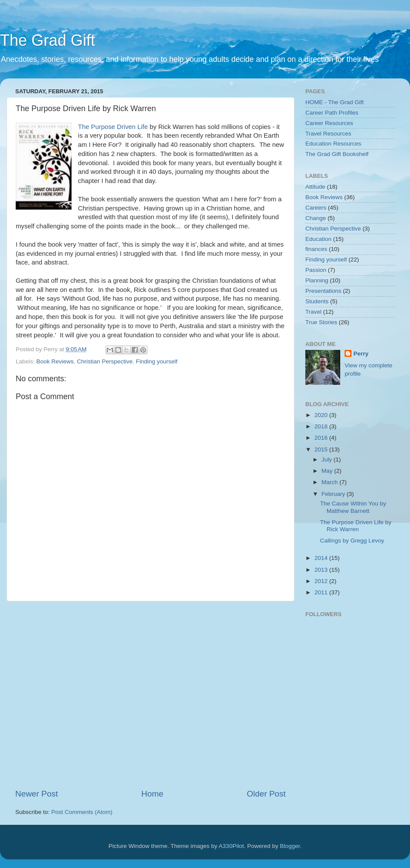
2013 (322, 570)
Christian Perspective (105, 361)
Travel (313, 312)
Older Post (266, 794)
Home (152, 794)
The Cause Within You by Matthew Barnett (353, 507)
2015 (322, 449)
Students (317, 301)
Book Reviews (55, 361)
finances (316, 249)
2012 (322, 581)
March (330, 482)
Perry (361, 354)
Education (318, 239)
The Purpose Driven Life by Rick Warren (356, 526)
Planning (317, 280)
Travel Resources (328, 134)
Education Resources (333, 144)
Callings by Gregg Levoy (352, 541)
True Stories (321, 322)
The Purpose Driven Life (113, 127)
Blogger (290, 846)
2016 (322, 438)
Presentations (323, 291)
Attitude (315, 187)
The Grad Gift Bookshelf (337, 154)
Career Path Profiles (332, 113)
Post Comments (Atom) (82, 812)
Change (316, 218)
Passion (316, 270)
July (328, 459)
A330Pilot (231, 846)
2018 (322, 426)
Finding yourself (156, 361)
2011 (322, 592)
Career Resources (329, 123)
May (328, 471)
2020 (322, 415)
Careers (316, 208)
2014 (322, 558)
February (334, 494)
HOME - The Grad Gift (335, 102)
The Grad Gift (48, 40)
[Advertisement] (82, 695)
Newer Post (37, 794)
